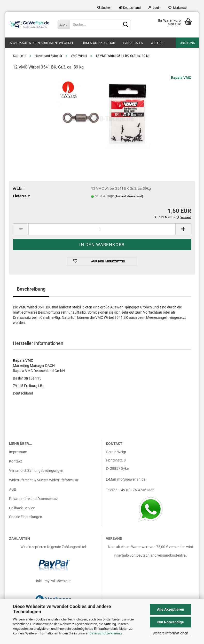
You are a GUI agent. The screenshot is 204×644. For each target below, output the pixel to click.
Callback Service (22, 511)
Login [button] (155, 8)
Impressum (18, 454)
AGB (13, 492)
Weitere (157, 43)
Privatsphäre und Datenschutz (33, 501)
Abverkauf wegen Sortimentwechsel (42, 43)
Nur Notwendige (171, 622)
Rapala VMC (181, 80)
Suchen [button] (104, 8)
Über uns (187, 43)
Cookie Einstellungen (26, 519)
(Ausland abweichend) (129, 199)
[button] (130, 8)
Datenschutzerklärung (105, 633)
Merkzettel (178, 8)
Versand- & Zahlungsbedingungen (36, 473)
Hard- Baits (133, 43)
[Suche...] (64, 25)
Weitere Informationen (170, 633)
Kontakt (15, 464)
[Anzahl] (102, 232)
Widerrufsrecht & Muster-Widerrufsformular (44, 483)
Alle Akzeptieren (171, 609)
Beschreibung (31, 291)
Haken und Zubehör (98, 43)
